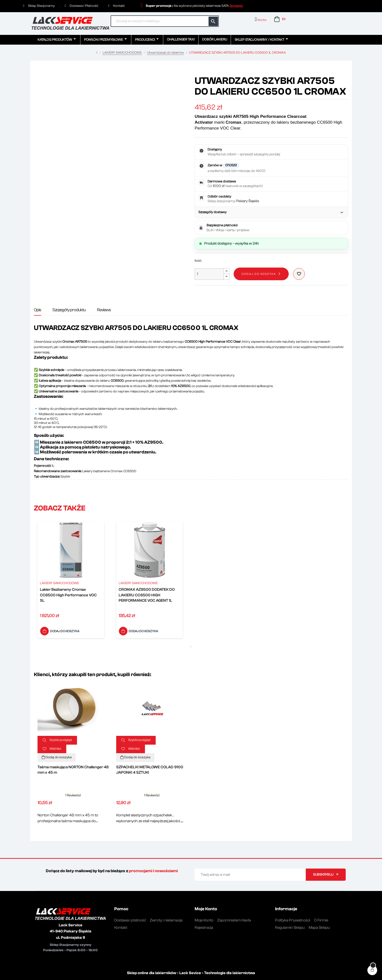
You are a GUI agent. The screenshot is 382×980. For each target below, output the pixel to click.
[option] (71, 581)
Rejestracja (204, 928)
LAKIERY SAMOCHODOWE (60, 583)
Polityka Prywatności (293, 920)
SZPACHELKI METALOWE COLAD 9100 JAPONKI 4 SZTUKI (150, 770)
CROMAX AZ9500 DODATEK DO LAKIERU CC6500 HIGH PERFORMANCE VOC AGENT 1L (147, 595)
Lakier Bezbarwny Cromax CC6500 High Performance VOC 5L (68, 595)
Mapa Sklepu (319, 928)
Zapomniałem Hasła (234, 920)
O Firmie (321, 920)
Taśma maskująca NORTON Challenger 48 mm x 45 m (73, 770)
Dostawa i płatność (130, 920)
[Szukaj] (165, 21)
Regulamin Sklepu (290, 928)
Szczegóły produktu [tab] (69, 310)
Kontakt (121, 928)
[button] (236, 6)
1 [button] (191, 647)
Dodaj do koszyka (259, 274)
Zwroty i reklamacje (166, 920)
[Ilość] (209, 274)
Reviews (104, 310)
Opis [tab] (38, 310)
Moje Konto (204, 920)
